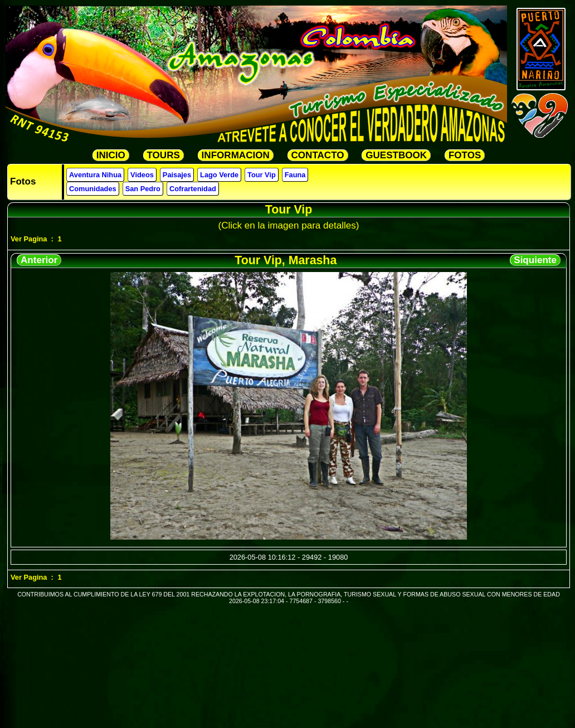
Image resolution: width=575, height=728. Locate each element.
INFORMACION (236, 155)
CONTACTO (318, 155)
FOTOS (465, 155)
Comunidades (93, 189)
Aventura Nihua (95, 175)
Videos (142, 175)
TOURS (164, 155)
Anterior (39, 260)
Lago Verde (219, 175)
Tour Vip (262, 175)
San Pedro (143, 189)
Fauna (295, 175)
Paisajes (177, 175)
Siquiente (535, 260)
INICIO (111, 155)
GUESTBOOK (396, 155)
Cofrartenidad (193, 189)
